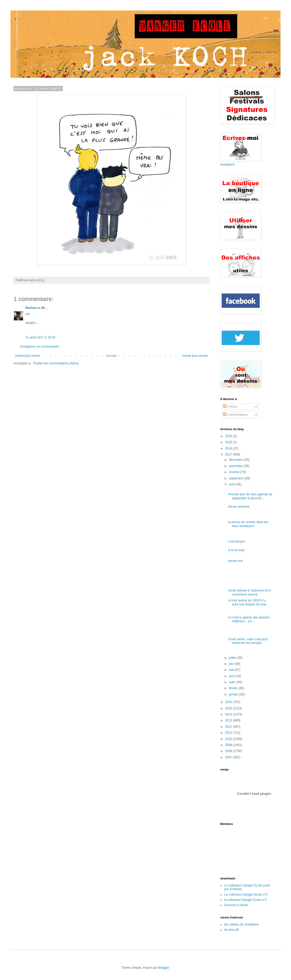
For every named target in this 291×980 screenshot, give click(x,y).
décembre (236, 460)
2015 (229, 708)
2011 (229, 733)
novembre (236, 466)
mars (233, 682)
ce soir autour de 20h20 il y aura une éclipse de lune (247, 602)
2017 (229, 455)
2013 (229, 720)
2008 (229, 751)
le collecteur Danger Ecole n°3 (245, 900)
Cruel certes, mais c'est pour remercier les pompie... (248, 641)
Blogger (164, 968)
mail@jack (228, 165)
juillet (233, 658)
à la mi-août (236, 550)
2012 (229, 727)
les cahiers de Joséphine (241, 924)
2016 (229, 702)
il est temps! (236, 541)
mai (232, 670)
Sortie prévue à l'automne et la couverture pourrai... (249, 592)
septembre (237, 478)
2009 (229, 745)
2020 (229, 436)
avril (232, 676)
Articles (230, 407)
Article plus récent (27, 356)
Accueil (111, 356)
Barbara (31, 308)
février (234, 688)
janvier (234, 694)
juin (232, 664)
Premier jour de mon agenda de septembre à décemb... (250, 496)
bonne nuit (235, 561)
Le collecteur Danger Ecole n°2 (246, 895)
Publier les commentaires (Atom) (56, 363)
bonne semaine (239, 507)
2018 (229, 448)
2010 (229, 739)
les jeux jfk (231, 930)
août (232, 484)
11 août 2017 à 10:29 (40, 337)
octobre (235, 472)
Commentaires (235, 415)
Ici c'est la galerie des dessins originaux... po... (249, 619)
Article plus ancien (195, 356)
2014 (229, 714)
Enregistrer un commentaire (40, 347)
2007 (229, 757)
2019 (229, 442)
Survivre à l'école (236, 905)
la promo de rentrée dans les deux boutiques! (248, 524)
